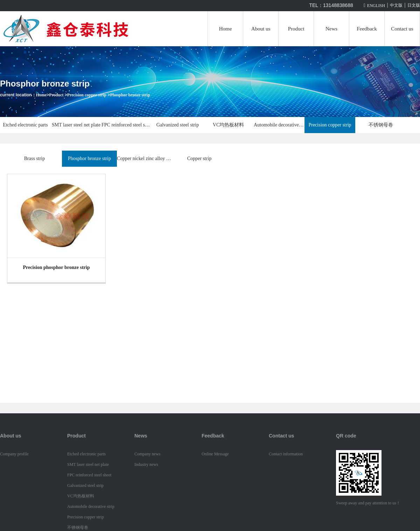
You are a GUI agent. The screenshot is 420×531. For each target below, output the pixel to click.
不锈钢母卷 (381, 125)
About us (261, 29)
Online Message (215, 454)
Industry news (146, 464)
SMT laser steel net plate (76, 125)
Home (226, 29)
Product (296, 29)
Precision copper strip (87, 95)
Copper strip (199, 158)
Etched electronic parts (25, 125)
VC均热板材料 (228, 125)
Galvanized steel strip (178, 125)
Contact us (402, 29)
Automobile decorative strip (279, 125)
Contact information (286, 454)
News (331, 29)
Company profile (14, 454)
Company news (147, 454)
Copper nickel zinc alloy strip (144, 158)
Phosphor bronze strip (130, 95)
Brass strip (35, 158)
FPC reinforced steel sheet (127, 125)
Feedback (367, 29)
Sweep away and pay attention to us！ (368, 503)
